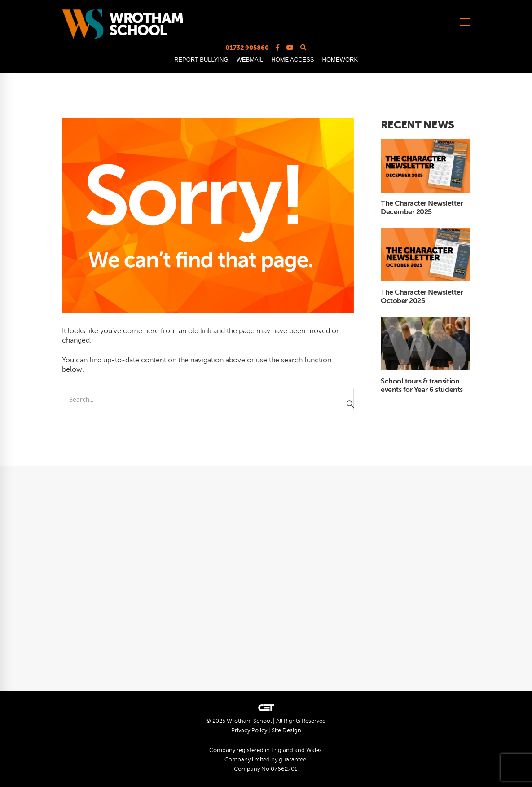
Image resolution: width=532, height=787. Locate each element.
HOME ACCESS (292, 59)
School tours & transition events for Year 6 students (422, 385)
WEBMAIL (250, 59)
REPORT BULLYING (201, 59)
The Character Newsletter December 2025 (422, 208)
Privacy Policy (249, 730)
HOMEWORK (340, 59)
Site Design (286, 730)
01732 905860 (247, 48)
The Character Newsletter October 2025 (422, 297)
